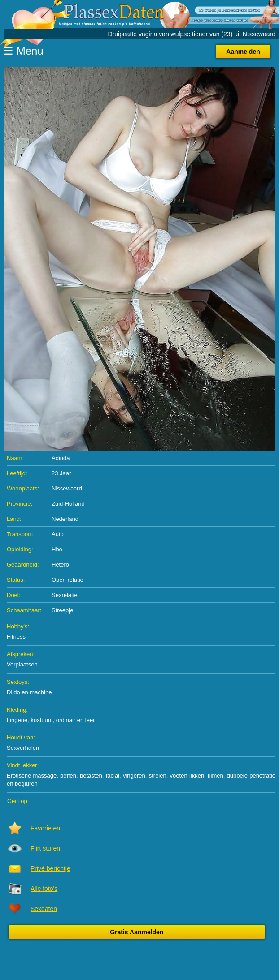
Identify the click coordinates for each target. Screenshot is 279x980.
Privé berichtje (50, 868)
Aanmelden (243, 52)
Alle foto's (44, 889)
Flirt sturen (45, 848)
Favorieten (45, 828)
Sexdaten (44, 909)
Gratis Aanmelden (137, 932)
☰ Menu (24, 51)
